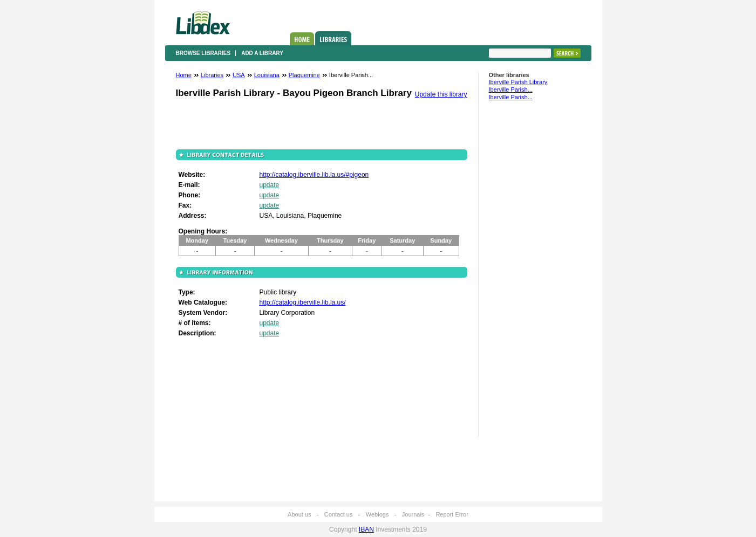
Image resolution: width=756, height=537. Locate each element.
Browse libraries (203, 53)
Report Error (452, 514)
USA (239, 75)
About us (299, 514)
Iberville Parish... (511, 89)
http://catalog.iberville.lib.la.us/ (303, 302)
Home (302, 39)
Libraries (333, 38)
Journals (413, 514)
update (270, 185)
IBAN (366, 529)
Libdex (203, 23)
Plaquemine (304, 75)
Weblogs (377, 514)
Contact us (339, 514)
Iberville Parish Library (518, 82)
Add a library (262, 53)
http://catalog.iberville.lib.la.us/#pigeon (314, 175)
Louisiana (267, 75)
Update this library (441, 94)
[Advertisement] (521, 273)
